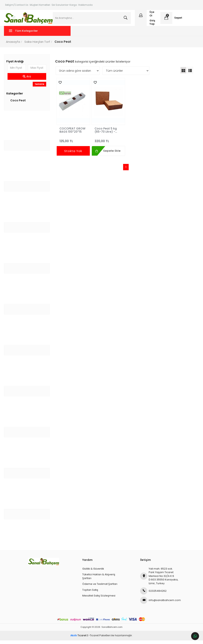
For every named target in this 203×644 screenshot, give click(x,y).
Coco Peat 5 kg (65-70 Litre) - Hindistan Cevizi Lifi (108, 134)
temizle (40, 88)
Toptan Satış (90, 593)
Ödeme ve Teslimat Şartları (100, 588)
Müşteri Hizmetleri (40, 5)
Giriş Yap (152, 24)
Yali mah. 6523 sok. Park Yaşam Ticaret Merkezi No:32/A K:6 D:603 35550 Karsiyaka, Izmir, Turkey (159, 580)
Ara (28, 80)
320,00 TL (108, 143)
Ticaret (78, 639)
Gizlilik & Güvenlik (93, 572)
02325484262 (153, 595)
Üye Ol (151, 16)
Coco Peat (19, 104)
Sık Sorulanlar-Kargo (64, 5)
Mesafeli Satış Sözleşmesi (99, 599)
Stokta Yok (74, 155)
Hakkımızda (85, 5)
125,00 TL (74, 143)
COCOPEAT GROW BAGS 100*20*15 (73, 134)
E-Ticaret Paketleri (99, 639)
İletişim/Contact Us (17, 5)
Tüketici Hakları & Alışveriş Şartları (99, 580)
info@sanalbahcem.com (159, 604)
